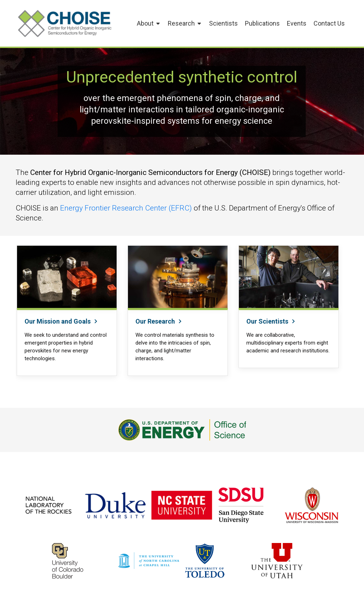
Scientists (223, 23)
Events (297, 23)
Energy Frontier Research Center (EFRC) (126, 208)
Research (185, 23)
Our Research (159, 321)
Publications (262, 23)
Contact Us (329, 23)
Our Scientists (271, 321)
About (149, 23)
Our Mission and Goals (61, 321)
